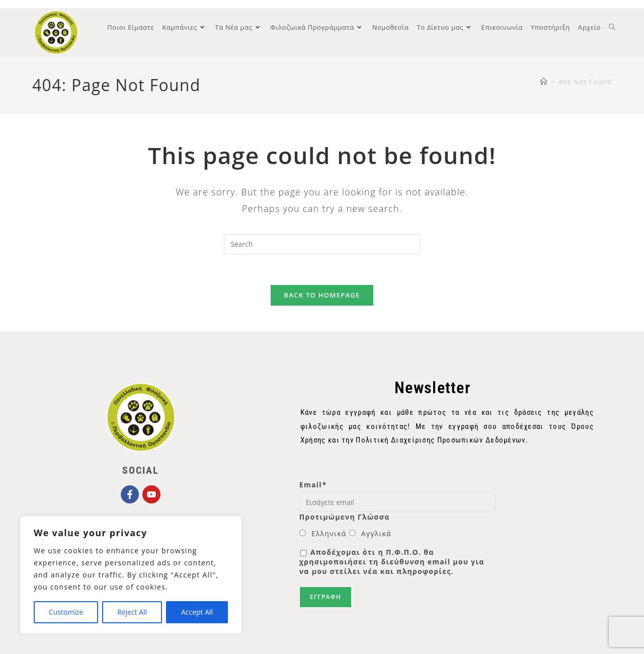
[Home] (544, 82)
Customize (66, 612)
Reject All (132, 612)
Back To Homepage (322, 295)
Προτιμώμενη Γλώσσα (345, 517)
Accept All (197, 612)
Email (313, 485)
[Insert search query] (322, 244)
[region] (131, 575)
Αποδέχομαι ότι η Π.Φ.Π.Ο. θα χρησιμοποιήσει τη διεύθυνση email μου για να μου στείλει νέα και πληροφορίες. (392, 562)
